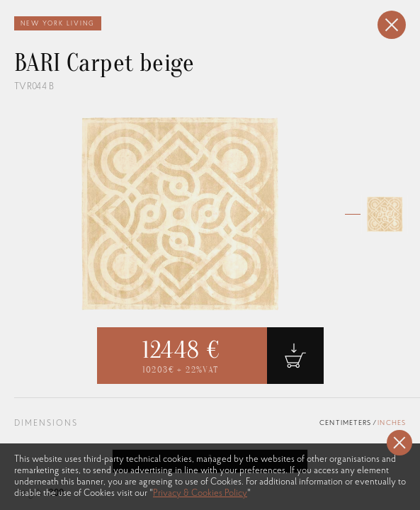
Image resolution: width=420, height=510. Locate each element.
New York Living (58, 24)
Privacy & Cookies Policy (200, 493)
